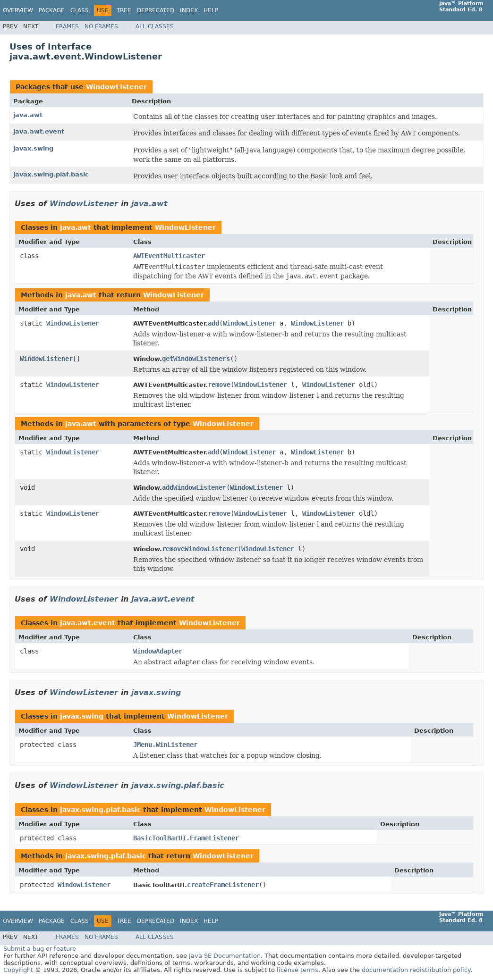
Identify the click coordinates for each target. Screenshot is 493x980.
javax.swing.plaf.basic (51, 174)
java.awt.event (39, 131)
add (213, 323)
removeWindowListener (200, 549)
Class (80, 10)
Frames (67, 26)
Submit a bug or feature (40, 949)
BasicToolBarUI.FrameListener (186, 838)
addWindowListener (194, 487)
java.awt (28, 115)
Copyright (18, 970)
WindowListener (116, 87)
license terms (297, 970)
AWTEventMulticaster (169, 256)
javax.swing (33, 148)
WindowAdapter (158, 651)
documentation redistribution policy (416, 970)
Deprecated (156, 10)
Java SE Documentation (225, 956)
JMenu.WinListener (165, 745)
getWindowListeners (196, 359)
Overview (18, 10)
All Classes (155, 26)
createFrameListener (223, 885)
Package (52, 10)
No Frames (101, 26)
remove (219, 385)
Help (211, 10)
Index (189, 10)
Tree (124, 10)
